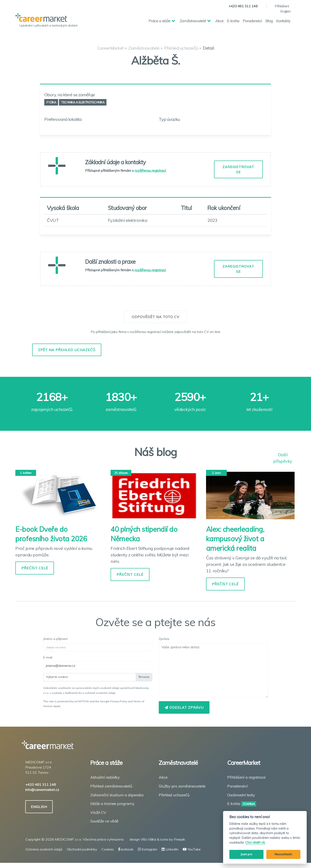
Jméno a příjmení (55, 639)
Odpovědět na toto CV (155, 317)
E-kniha (233, 21)
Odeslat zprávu (184, 707)
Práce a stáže (159, 21)
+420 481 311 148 (243, 6)
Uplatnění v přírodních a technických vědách (48, 25)
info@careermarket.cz (42, 790)
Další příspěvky (283, 455)
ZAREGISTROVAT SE (238, 169)
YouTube (192, 849)
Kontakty (283, 21)
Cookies (108, 849)
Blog (269, 21)
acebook (126, 849)
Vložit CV (98, 812)
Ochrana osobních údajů (44, 849)
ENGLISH (39, 807)
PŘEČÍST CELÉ (35, 568)
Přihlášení (282, 6)
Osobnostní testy (241, 795)
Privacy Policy (119, 701)
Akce (219, 21)
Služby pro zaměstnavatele (182, 786)
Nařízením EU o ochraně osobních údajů (90, 693)
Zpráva (164, 639)
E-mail (48, 657)
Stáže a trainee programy (112, 804)
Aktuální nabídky (105, 777)
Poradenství (252, 21)
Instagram (148, 849)
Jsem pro (246, 854)
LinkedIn (170, 849)
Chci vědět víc (255, 843)
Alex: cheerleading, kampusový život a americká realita (235, 539)
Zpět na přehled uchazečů (67, 350)
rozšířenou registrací (150, 170)
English (286, 11)
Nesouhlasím (283, 854)
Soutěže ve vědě (104, 821)
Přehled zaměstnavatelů (111, 786)
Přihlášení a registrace (246, 777)
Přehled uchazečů (174, 795)
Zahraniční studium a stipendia (117, 795)
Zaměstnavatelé (193, 21)
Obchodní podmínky (82, 849)
